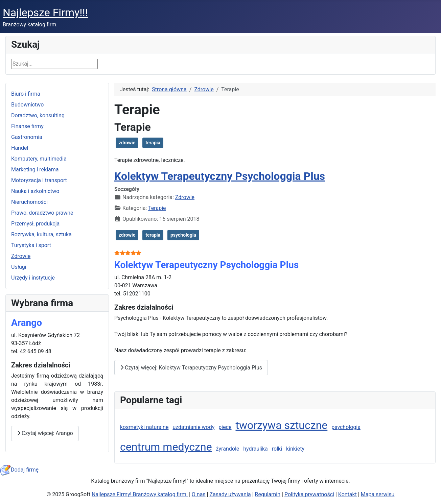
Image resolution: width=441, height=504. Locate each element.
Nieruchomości (29, 202)
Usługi (19, 267)
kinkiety (295, 449)
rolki (277, 449)
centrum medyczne (166, 447)
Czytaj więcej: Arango (45, 433)
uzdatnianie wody (193, 427)
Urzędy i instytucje (33, 278)
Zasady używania (230, 494)
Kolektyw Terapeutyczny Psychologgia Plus (220, 176)
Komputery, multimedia (39, 159)
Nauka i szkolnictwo (35, 191)
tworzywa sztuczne (281, 425)
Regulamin (268, 494)
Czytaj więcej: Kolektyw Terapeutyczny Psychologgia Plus (191, 368)
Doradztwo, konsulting (38, 115)
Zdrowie (21, 256)
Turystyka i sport (31, 245)
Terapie (157, 208)
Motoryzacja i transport (39, 180)
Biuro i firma (26, 94)
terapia (153, 143)
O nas (199, 494)
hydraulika (256, 449)
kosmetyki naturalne (144, 427)
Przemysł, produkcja (35, 224)
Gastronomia (27, 137)
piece (225, 427)
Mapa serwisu (378, 494)
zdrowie (127, 143)
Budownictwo (27, 105)
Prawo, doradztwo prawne (42, 213)
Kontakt (347, 494)
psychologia (183, 235)
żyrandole (228, 449)
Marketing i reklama (35, 170)
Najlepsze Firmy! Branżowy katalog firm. (140, 494)
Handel (20, 148)
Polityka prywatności (309, 494)
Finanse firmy (27, 126)
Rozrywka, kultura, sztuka (41, 234)
